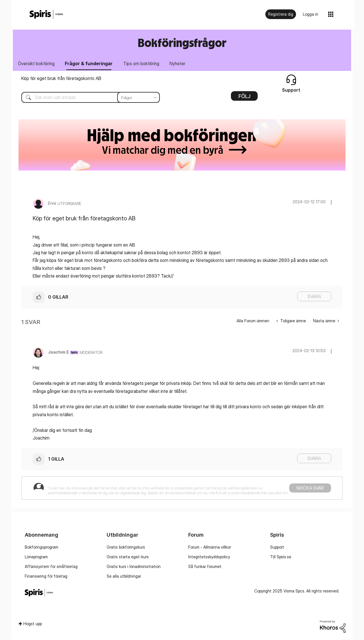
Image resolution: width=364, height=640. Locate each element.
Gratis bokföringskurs (126, 547)
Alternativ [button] (244, 98)
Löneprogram (36, 557)
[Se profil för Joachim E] (58, 352)
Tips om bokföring (142, 63)
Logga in (311, 14)
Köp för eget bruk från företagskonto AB (61, 79)
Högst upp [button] (33, 624)
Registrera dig (281, 14)
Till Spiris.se (281, 557)
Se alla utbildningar (124, 576)
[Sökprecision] (138, 98)
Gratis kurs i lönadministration (134, 566)
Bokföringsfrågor (182, 43)
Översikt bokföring (37, 63)
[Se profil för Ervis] (52, 203)
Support (277, 547)
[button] (331, 203)
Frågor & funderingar (90, 63)
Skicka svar (310, 488)
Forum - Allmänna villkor (210, 547)
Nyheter (179, 63)
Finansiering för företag (46, 576)
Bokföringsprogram (42, 547)
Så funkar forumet (205, 566)
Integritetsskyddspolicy (209, 557)
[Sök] (86, 98)
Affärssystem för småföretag (51, 566)
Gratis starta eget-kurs (128, 557)
